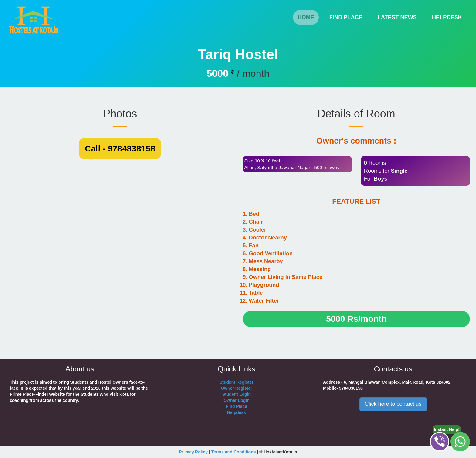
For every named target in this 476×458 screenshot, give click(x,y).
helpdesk (447, 17)
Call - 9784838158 (120, 300)
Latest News (397, 17)
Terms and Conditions (234, 452)
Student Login (236, 394)
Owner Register (236, 388)
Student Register (236, 382)
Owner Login (236, 400)
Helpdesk (236, 412)
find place (346, 17)
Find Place (236, 406)
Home (308, 17)
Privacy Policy (193, 452)
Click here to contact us (393, 404)
